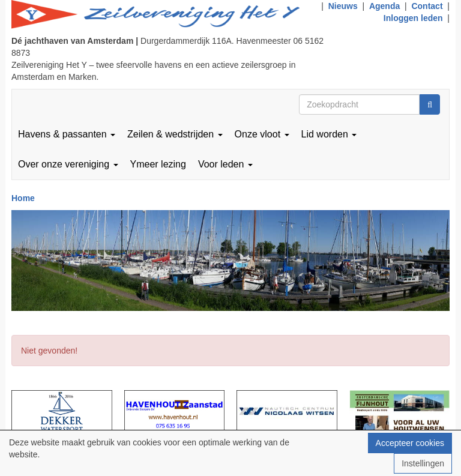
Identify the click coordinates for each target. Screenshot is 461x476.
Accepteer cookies (410, 443)
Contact (427, 6)
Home (23, 198)
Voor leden (225, 164)
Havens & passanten (67, 134)
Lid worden (329, 134)
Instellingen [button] (423, 463)
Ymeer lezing (158, 164)
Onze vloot (262, 134)
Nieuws (343, 6)
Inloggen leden (413, 18)
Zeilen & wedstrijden (175, 134)
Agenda (384, 6)
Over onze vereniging (68, 164)
